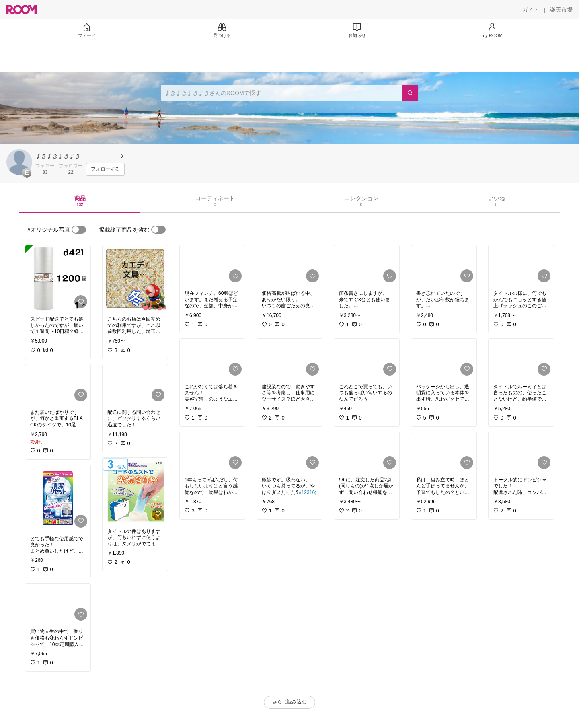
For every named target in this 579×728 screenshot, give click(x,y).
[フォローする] (105, 169)
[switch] (79, 230)
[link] (58, 278)
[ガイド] (531, 10)
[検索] (410, 93)
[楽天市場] (561, 10)
